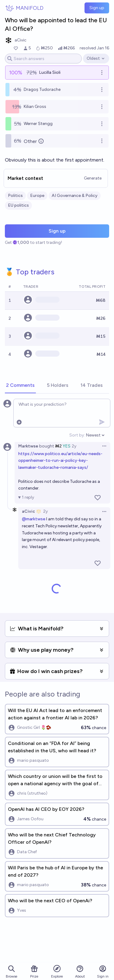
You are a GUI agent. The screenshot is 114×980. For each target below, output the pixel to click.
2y (74, 446)
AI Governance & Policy (75, 196)
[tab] (20, 386)
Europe (37, 196)
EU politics (18, 205)
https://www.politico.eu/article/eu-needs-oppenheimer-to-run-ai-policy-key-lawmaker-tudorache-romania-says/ (60, 461)
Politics (15, 196)
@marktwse (34, 519)
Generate (93, 178)
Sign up (97, 8)
